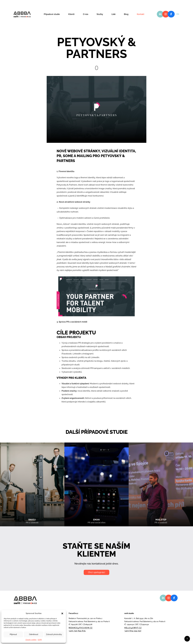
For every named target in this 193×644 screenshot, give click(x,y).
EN (178, 14)
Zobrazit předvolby (54, 634)
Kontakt (141, 14)
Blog (126, 14)
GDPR (40, 640)
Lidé (114, 14)
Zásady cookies (31, 640)
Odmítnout (34, 634)
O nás (86, 14)
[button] (62, 613)
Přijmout (13, 634)
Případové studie (52, 14)
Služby (100, 14)
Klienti (71, 14)
